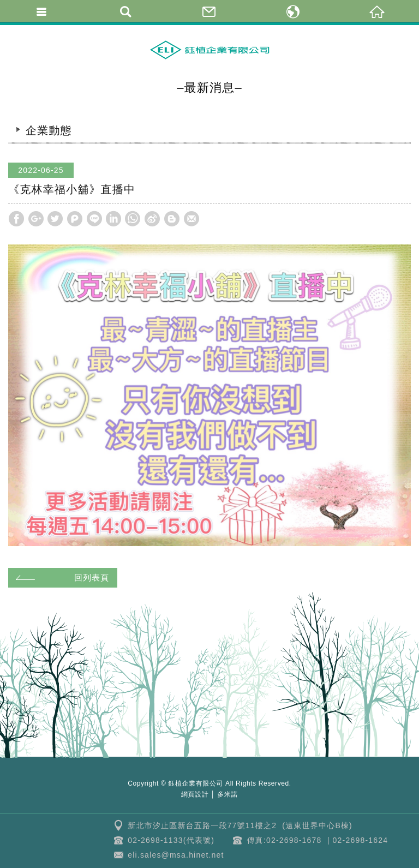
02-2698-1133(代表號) (171, 840)
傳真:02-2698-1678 (284, 840)
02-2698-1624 (361, 840)
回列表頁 (61, 577)
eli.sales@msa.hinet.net (176, 855)
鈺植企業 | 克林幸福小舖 (209, 50)
